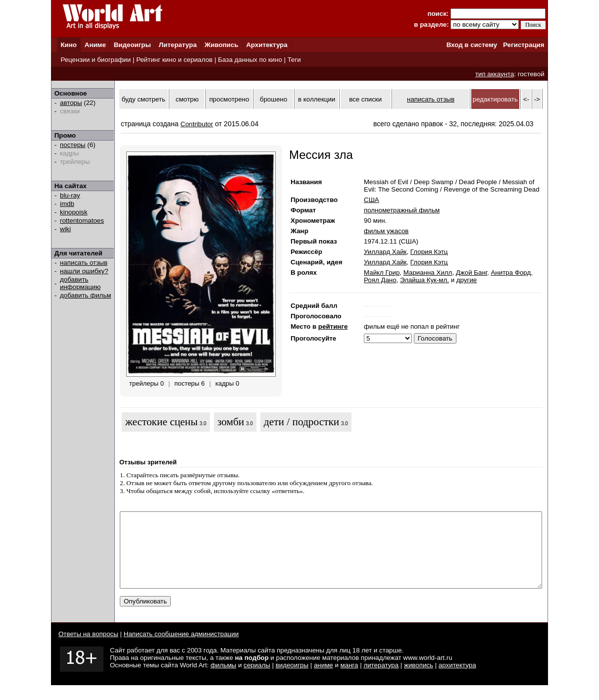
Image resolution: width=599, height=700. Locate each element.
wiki (65, 229)
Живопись (221, 45)
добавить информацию (80, 283)
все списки (365, 99)
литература (381, 680)
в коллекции (317, 99)
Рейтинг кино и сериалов (174, 60)
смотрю (187, 99)
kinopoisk (74, 212)
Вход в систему (472, 45)
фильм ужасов (386, 231)
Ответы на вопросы (88, 649)
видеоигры (292, 680)
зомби (231, 422)
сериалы (257, 680)
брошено (274, 99)
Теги (294, 60)
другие (467, 280)
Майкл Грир (382, 273)
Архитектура (267, 45)
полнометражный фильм (402, 210)
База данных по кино (250, 60)
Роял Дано (380, 280)
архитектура (457, 680)
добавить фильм (86, 295)
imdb (67, 204)
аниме (324, 680)
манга (349, 680)
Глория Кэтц (429, 252)
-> (537, 99)
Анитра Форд (511, 273)
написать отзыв (84, 263)
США (372, 200)
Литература (178, 45)
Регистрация (524, 45)
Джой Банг (472, 273)
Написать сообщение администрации (181, 649)
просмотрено (229, 99)
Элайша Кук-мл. (424, 280)
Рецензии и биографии (96, 60)
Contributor (197, 124)
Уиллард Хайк (385, 252)
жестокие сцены (161, 422)
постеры (73, 145)
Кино (69, 45)
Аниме (95, 45)
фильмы (223, 680)
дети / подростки (301, 422)
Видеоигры (132, 45)
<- (526, 99)
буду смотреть (144, 99)
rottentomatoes (82, 221)
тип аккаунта (495, 74)
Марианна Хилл (428, 273)
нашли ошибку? (84, 271)
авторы (71, 103)
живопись (419, 680)
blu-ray (70, 195)
